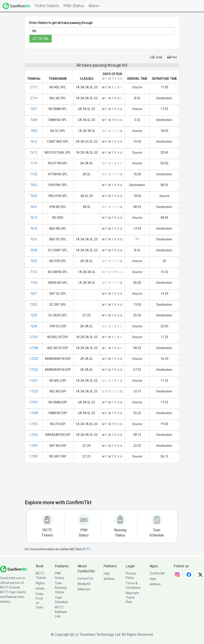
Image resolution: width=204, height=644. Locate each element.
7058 (34, 250)
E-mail (156, 57)
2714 (34, 98)
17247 (34, 402)
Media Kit (84, 584)
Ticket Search (47, 6)
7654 (34, 196)
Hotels (40, 589)
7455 (34, 131)
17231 (34, 381)
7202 (34, 305)
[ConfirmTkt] (13, 569)
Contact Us (85, 578)
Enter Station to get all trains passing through (61, 23)
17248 (34, 413)
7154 (34, 283)
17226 (34, 370)
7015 (34, 239)
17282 (34, 456)
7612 (34, 142)
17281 (34, 446)
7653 (34, 185)
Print (172, 57)
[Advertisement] (106, 484)
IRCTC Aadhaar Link (61, 612)
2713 (34, 87)
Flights (40, 583)
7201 (34, 294)
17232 (34, 391)
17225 (34, 359)
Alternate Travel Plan (132, 597)
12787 (34, 337)
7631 (34, 207)
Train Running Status (61, 588)
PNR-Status (74, 6)
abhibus (109, 579)
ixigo (107, 573)
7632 (34, 261)
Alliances (84, 589)
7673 (34, 218)
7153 (34, 272)
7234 (34, 326)
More (94, 6)
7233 (34, 315)
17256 (34, 435)
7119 (34, 163)
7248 (34, 120)
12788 (34, 348)
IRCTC (86, 549)
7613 (34, 153)
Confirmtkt (157, 573)
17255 (34, 424)
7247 (34, 109)
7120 (34, 174)
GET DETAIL (41, 39)
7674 (34, 229)
